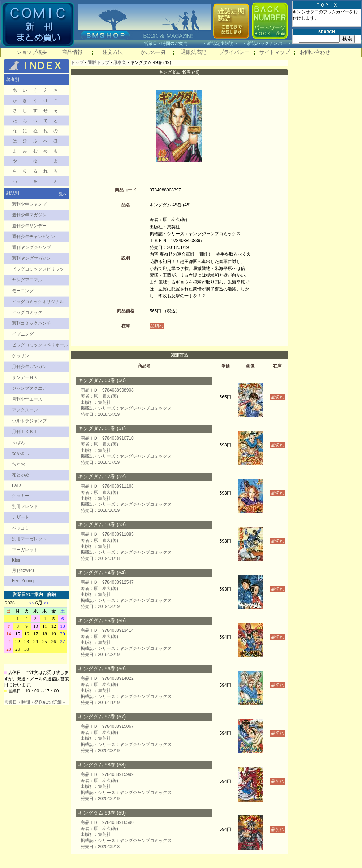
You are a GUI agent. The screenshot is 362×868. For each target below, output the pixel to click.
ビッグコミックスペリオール (40, 345)
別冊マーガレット (29, 539)
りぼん (18, 442)
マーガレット (25, 550)
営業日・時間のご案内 (173, 43)
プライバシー (234, 52)
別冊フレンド (25, 506)
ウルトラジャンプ (29, 421)
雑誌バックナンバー (267, 43)
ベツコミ (21, 528)
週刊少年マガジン (29, 215)
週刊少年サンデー (29, 226)
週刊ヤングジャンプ (31, 247)
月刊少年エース (27, 399)
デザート (21, 517)
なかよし (21, 453)
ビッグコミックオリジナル (38, 302)
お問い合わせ (315, 52)
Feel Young (23, 581)
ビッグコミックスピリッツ (38, 269)
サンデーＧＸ (25, 377)
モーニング (23, 291)
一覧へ (61, 194)
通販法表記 (194, 52)
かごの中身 (153, 52)
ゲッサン (21, 356)
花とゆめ (21, 475)
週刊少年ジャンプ (29, 204)
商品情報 (72, 52)
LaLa (17, 485)
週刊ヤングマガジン (31, 258)
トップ (77, 62)
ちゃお (18, 464)
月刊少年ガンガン (29, 367)
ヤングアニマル (27, 280)
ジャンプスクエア (29, 388)
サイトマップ (275, 52)
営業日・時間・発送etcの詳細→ (35, 702)
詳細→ (54, 595)
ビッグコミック (27, 312)
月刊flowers (23, 570)
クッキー (21, 496)
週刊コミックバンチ (31, 323)
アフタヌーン (25, 410)
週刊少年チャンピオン (34, 237)
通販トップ (99, 62)
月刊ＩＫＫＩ (25, 432)
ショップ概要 (32, 52)
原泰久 (120, 62)
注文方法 (113, 52)
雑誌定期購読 (220, 43)
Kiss (16, 560)
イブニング (23, 334)
